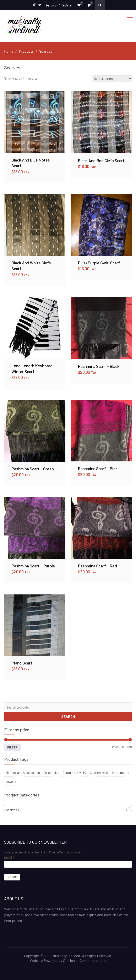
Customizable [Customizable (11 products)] (99, 773)
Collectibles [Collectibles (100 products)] (51, 773)
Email (9, 858)
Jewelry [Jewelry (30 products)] (11, 782)
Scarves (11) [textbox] (67, 810)
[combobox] (68, 808)
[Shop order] (112, 79)
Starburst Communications (85, 960)
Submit (12, 877)
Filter (12, 747)
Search (68, 716)
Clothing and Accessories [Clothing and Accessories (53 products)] (23, 773)
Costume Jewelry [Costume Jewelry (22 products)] (75, 773)
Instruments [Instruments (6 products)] (121, 773)
